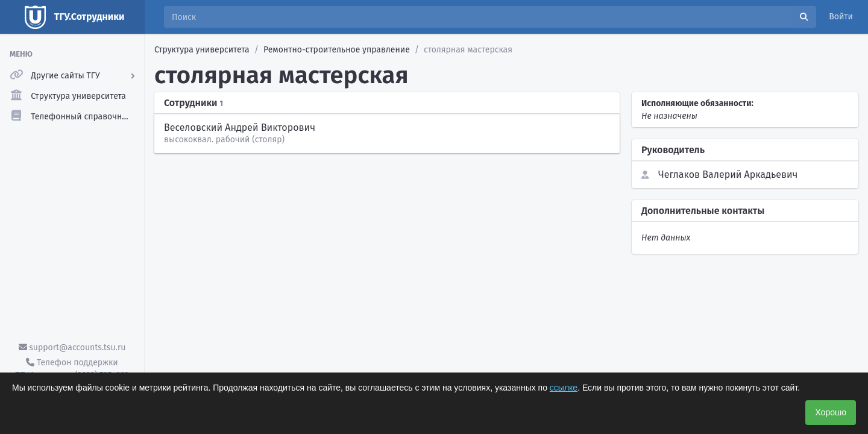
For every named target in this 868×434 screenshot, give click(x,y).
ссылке (564, 388)
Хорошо (831, 412)
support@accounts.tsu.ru (72, 348)
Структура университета (202, 50)
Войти (841, 17)
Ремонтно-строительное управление (337, 50)
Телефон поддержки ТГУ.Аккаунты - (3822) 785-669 (72, 369)
